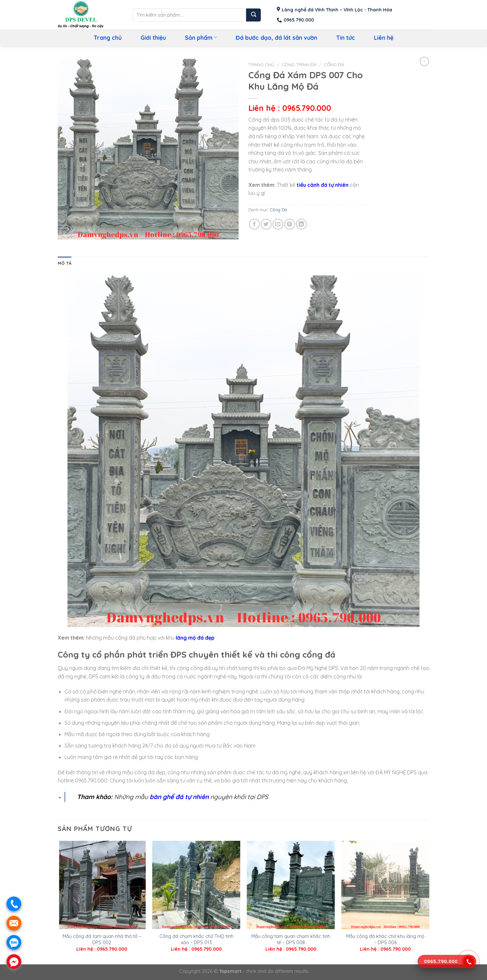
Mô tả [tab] (65, 263)
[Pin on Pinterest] (290, 224)
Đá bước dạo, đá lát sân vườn (276, 37)
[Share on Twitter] (266, 224)
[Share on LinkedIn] (301, 224)
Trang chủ (108, 37)
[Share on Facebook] (254, 224)
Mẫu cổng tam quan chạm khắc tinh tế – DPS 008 (291, 939)
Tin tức (346, 37)
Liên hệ (384, 37)
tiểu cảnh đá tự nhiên (323, 185)
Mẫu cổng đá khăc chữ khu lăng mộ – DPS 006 (385, 939)
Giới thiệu (153, 37)
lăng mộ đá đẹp (195, 638)
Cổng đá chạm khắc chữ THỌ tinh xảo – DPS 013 (196, 939)
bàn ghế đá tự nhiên (179, 797)
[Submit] (253, 15)
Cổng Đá (334, 64)
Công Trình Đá (299, 64)
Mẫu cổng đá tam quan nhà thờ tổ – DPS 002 (102, 939)
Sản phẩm (201, 37)
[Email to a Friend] (278, 224)
